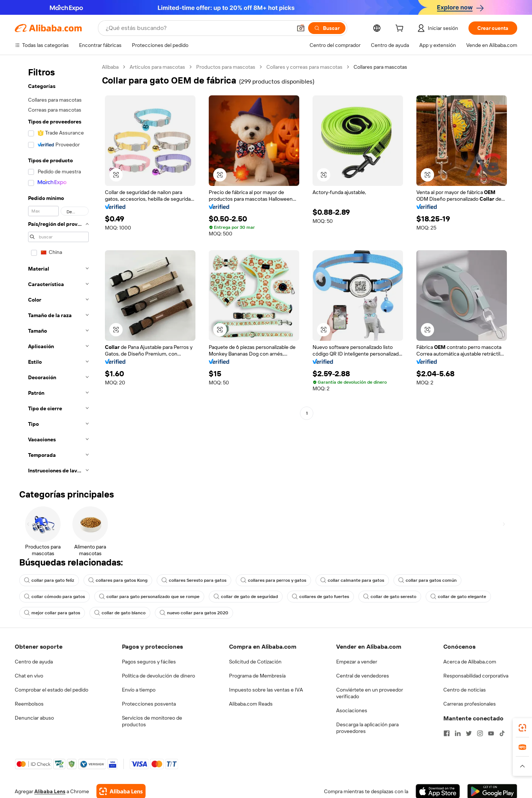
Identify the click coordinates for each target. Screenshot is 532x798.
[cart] (401, 29)
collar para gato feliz (49, 580)
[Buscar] (327, 28)
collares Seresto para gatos (194, 580)
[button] (301, 28)
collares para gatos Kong (118, 580)
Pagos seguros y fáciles (149, 662)
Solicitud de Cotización (255, 662)
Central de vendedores (363, 676)
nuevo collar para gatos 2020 (194, 613)
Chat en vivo (29, 676)
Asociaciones (352, 710)
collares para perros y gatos (273, 580)
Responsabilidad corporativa (476, 676)
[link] (522, 728)
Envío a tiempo (139, 690)
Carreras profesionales (470, 704)
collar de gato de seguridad (246, 597)
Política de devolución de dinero (158, 676)
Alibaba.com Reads (251, 704)
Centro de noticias (465, 690)
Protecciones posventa (149, 704)
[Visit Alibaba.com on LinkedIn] (458, 733)
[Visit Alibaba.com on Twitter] (469, 733)
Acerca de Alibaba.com (470, 662)
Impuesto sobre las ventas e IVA (266, 690)
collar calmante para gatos (352, 580)
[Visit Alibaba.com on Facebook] (447, 733)
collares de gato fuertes (320, 597)
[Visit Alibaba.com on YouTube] (491, 733)
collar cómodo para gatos (54, 597)
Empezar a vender (357, 662)
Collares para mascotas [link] (380, 67)
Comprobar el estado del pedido (52, 690)
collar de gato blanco (120, 613)
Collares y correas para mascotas (304, 67)
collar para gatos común (427, 580)
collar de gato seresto (390, 597)
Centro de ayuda (34, 662)
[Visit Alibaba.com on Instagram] (480, 733)
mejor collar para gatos (52, 613)
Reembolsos (29, 704)
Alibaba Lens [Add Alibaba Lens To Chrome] (50, 791)
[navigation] (56, 271)
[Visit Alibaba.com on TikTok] (502, 733)
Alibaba (110, 67)
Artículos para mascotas (157, 67)
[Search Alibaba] (198, 28)
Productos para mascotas (226, 67)
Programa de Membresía (257, 676)
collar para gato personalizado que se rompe (149, 597)
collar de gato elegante (458, 597)
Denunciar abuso (34, 718)
